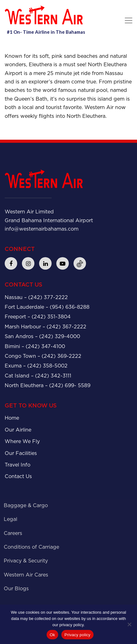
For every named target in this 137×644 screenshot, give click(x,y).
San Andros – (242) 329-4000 (42, 336)
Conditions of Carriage (31, 547)
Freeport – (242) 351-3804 (38, 317)
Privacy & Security (26, 561)
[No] (129, 624)
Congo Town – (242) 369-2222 (43, 356)
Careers (13, 533)
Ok (52, 635)
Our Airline (18, 430)
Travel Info (18, 465)
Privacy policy (77, 635)
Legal (10, 519)
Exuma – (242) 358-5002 (36, 366)
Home (12, 418)
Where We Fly (22, 441)
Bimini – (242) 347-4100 (35, 346)
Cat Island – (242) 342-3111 (38, 376)
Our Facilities (21, 453)
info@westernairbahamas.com (42, 229)
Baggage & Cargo (26, 505)
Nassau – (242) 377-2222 (36, 297)
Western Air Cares (26, 575)
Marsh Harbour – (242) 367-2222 (46, 327)
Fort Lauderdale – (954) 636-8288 (47, 307)
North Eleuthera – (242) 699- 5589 (48, 385)
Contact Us (18, 476)
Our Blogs (16, 589)
